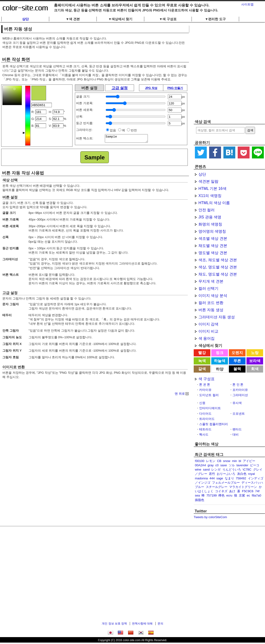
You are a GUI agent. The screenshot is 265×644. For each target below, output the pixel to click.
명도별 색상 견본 (213, 253)
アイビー (249, 461)
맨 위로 (180, 394)
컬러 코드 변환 (211, 303)
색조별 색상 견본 (213, 238)
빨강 (202, 353)
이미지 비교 (208, 331)
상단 (25, 19)
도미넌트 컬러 (209, 395)
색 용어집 (207, 338)
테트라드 (205, 429)
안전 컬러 (207, 210)
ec (248, 495)
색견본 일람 (208, 181)
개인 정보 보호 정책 (114, 624)
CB (219, 461)
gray (211, 465)
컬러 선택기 (208, 288)
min (234, 461)
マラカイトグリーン (243, 487)
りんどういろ (232, 469)
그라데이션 (240, 395)
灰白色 (242, 474)
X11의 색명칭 (210, 196)
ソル (232, 465)
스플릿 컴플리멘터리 (214, 424)
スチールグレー (217, 487)
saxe (224, 465)
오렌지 (237, 353)
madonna (201, 478)
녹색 (202, 361)
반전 (134, 130)
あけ (232, 491)
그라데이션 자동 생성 (217, 317)
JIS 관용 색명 (210, 217)
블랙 (237, 369)
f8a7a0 (256, 495)
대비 (236, 435)
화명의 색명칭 (210, 224)
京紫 (242, 495)
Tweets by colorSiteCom (210, 517)
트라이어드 (207, 419)
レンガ (216, 469)
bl (240, 461)
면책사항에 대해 (142, 624)
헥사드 (204, 435)
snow (227, 461)
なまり (229, 478)
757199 (211, 495)
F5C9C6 (248, 491)
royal (251, 474)
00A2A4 (200, 465)
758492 (241, 478)
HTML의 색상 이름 (214, 203)
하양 (220, 369)
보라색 (255, 361)
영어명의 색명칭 (212, 231)
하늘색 (220, 361)
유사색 (237, 403)
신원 (202, 403)
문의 (160, 624)
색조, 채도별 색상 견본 (218, 260)
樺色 (222, 495)
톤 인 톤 (238, 385)
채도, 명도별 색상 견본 (218, 274)
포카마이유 (240, 390)
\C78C (247, 469)
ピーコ (255, 465)
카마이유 (205, 390)
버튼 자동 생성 (211, 310)
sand (206, 469)
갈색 (202, 369)
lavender (242, 465)
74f (257, 491)
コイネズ (221, 491)
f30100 (200, 461)
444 (212, 478)
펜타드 (237, 429)
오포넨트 (239, 414)
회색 (255, 369)
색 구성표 (207, 379)
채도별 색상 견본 (213, 246)
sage (220, 478)
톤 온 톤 (205, 385)
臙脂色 (200, 500)
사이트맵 (247, 4)
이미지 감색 (208, 324)
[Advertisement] (45, 71)
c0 (217, 465)
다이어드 (205, 414)
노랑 (255, 353)
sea (197, 495)
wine (198, 469)
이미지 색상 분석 (213, 296)
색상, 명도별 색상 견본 (218, 267)
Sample (129, 139)
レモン (211, 461)
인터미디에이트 (210, 408)
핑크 (220, 353)
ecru (229, 495)
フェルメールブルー (226, 483)
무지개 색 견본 (211, 281)
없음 (113, 130)
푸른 (237, 361)
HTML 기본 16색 (212, 189)
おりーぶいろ (226, 474)
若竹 (212, 474)
